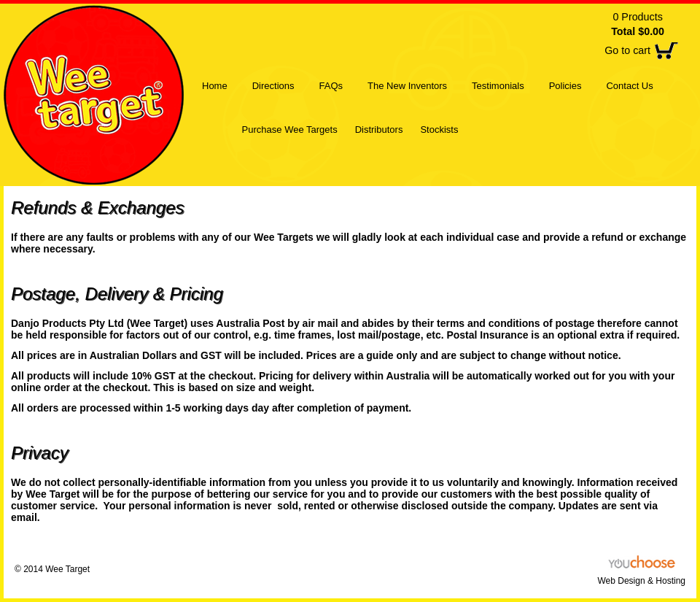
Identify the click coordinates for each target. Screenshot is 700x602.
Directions (273, 86)
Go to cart (627, 50)
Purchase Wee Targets (290, 130)
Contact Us (629, 86)
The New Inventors (407, 86)
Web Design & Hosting (641, 581)
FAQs (331, 86)
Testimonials (498, 86)
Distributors (379, 130)
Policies (565, 86)
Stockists (439, 130)
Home (215, 86)
